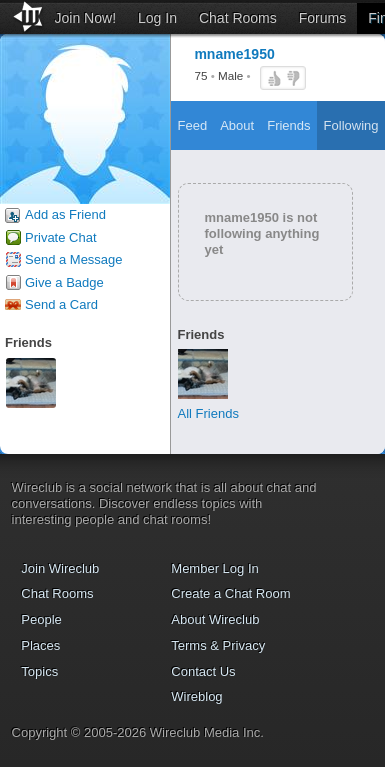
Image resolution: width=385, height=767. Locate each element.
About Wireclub (215, 619)
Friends (288, 125)
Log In (157, 18)
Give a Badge (64, 282)
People (41, 619)
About (237, 125)
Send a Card (61, 304)
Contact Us (203, 671)
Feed (193, 125)
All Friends (208, 413)
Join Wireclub (60, 568)
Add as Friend (65, 214)
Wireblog (196, 696)
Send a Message (74, 259)
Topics (39, 671)
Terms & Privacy (218, 645)
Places (40, 645)
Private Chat (61, 237)
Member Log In (214, 568)
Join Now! (85, 18)
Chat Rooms (238, 18)
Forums (322, 18)
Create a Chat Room (230, 593)
